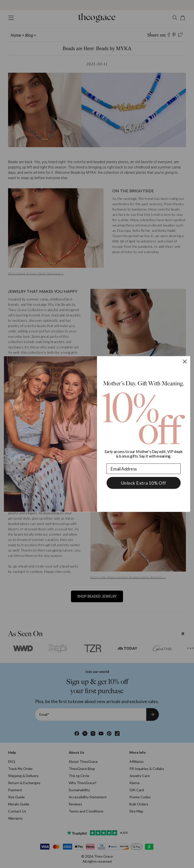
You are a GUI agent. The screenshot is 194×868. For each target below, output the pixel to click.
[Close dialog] (185, 361)
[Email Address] (144, 469)
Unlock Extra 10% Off (144, 483)
